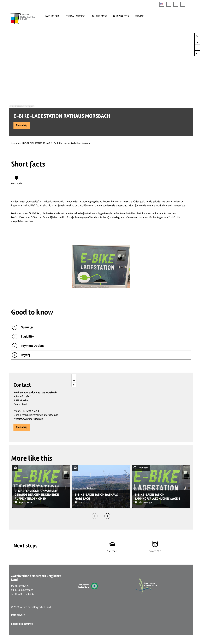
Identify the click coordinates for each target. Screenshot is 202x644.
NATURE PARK (53, 16)
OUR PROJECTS (121, 16)
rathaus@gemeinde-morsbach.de (40, 415)
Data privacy (18, 615)
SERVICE (139, 16)
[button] (169, 4)
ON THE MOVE (100, 16)
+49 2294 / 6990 (30, 411)
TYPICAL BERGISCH (76, 16)
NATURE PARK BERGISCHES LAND (36, 143)
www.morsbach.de (33, 419)
